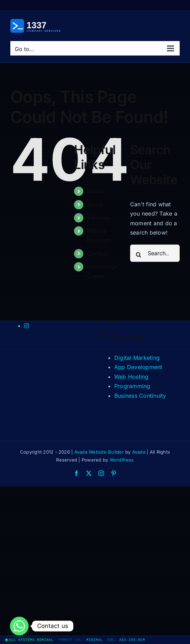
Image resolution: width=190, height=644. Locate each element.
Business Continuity (140, 396)
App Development (138, 367)
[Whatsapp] (19, 626)
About (95, 205)
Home (95, 191)
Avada (139, 452)
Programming (132, 386)
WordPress (122, 460)
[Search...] (155, 253)
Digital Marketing (137, 358)
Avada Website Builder (99, 452)
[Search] (139, 255)
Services (98, 218)
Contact (98, 254)
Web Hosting (131, 377)
